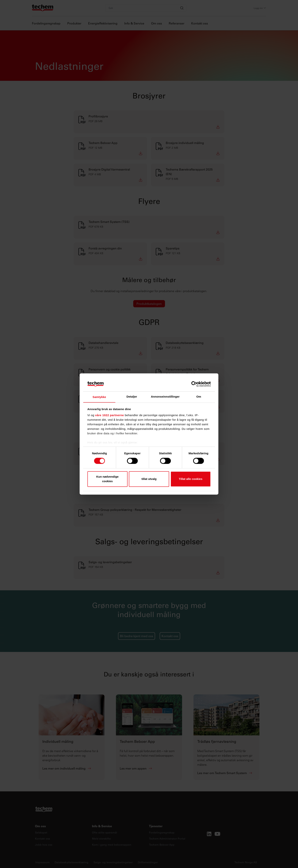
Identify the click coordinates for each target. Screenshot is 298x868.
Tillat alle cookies (191, 479)
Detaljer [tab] (132, 396)
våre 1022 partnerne (110, 415)
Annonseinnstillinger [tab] (165, 396)
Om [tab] (199, 396)
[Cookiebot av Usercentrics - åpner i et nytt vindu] (194, 384)
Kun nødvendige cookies (107, 479)
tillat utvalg (149, 479)
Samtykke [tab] (99, 397)
